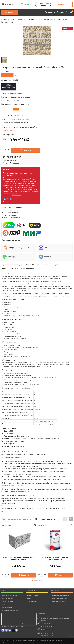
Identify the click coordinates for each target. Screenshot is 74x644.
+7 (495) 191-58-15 (8, 130)
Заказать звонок (65, 4)
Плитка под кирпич (8, 598)
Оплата (4, 268)
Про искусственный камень (60, 595)
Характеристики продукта (12, 265)
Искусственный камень (27, 20)
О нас (29, 598)
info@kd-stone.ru (47, 629)
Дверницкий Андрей (31, 642)
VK (10, 630)
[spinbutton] (6, 150)
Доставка (14, 268)
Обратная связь (28, 268)
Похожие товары (46, 519)
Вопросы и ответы (33, 595)
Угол (17, 75)
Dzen (13, 630)
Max (22, 4)
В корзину (27, 150)
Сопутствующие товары (17, 519)
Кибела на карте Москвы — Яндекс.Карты (19, 624)
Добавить (13, 161)
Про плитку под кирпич (59, 601)
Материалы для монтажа (10, 610)
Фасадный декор (8, 607)
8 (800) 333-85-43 (47, 626)
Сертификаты (43, 265)
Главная (4, 20)
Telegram (25, 4)
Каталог (13, 20)
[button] (9, 150)
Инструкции (56, 265)
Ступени (5, 604)
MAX (11, 199)
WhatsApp (28, 4)
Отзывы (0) (30, 265)
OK (16, 630)
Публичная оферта (33, 601)
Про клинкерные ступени (60, 598)
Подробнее (7, 202)
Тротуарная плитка (8, 601)
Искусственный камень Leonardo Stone (52, 20)
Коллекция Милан (8, 22)
